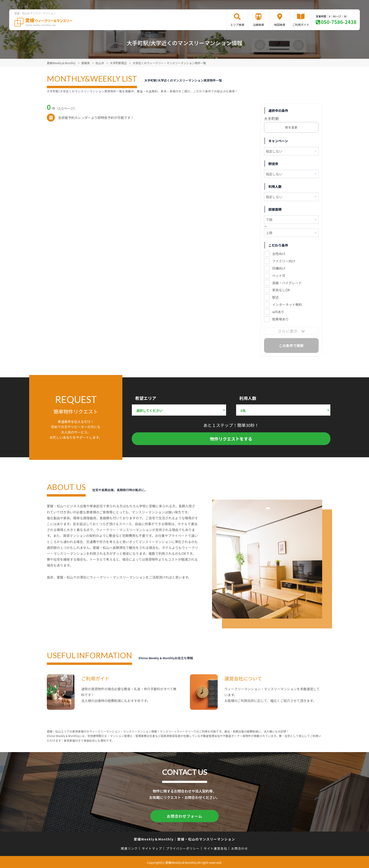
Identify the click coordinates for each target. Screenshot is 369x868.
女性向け (279, 254)
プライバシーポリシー (183, 847)
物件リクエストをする (231, 439)
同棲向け (279, 268)
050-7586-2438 (339, 22)
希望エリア (146, 398)
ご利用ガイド (301, 25)
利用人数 (248, 398)
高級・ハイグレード (287, 283)
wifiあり (278, 312)
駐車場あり (281, 319)
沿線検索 (258, 25)
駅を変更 (291, 127)
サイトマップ (152, 847)
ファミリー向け (284, 261)
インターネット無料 (287, 304)
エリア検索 (237, 25)
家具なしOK (281, 290)
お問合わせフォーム (184, 816)
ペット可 (279, 276)
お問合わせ (240, 847)
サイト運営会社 (215, 847)
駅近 (276, 297)
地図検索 (280, 25)
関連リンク (129, 847)
